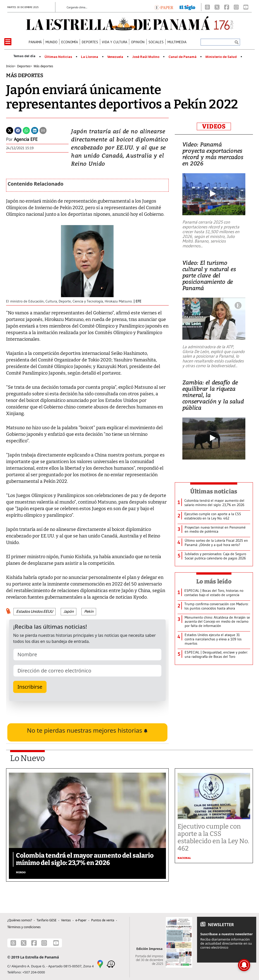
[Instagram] (236, 7)
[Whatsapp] (26, 130)
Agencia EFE (26, 139)
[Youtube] (246, 7)
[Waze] (111, 964)
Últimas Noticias (58, 57)
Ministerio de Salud (221, 57)
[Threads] (207, 7)
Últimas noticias (214, 491)
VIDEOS (214, 126)
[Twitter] (10, 130)
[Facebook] (227, 7)
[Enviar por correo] (43, 130)
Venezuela (115, 57)
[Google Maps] (100, 964)
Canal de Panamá (182, 57)
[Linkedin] (35, 130)
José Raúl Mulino (146, 57)
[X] (217, 7)
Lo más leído (214, 581)
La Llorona (90, 57)
